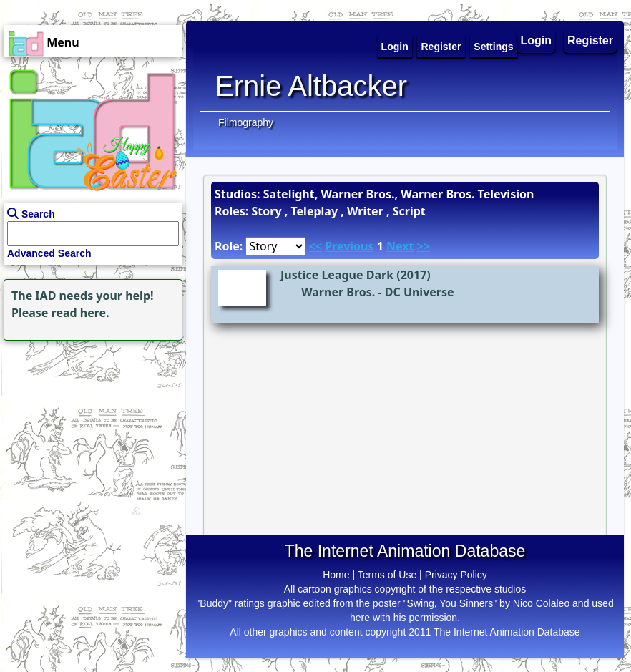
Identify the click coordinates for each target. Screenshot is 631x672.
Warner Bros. (338, 292)
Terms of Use (387, 575)
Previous (349, 246)
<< (315, 246)
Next (400, 246)
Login (537, 40)
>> (424, 246)
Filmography (246, 122)
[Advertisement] (89, 434)
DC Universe (420, 292)
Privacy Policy (456, 575)
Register (590, 40)
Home (336, 575)
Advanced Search (49, 253)
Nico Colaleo (541, 603)
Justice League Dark (337, 275)
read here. (80, 313)
